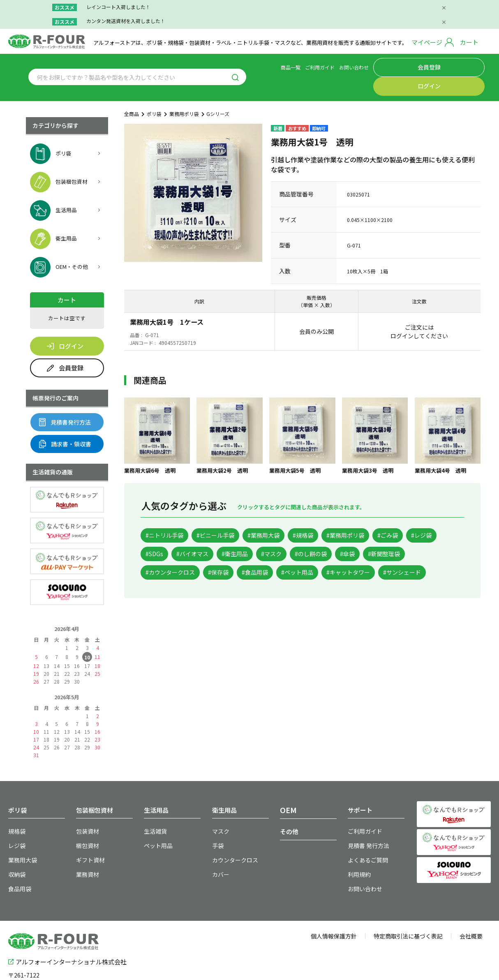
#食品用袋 (415, 554)
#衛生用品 (335, 534)
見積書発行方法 (65, 401)
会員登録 (428, 66)
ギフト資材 (88, 836)
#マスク (378, 534)
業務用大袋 (21, 836)
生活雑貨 (154, 810)
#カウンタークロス (315, 554)
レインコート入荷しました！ (118, 7)
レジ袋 (16, 823)
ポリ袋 (154, 92)
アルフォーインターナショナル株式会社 (67, 933)
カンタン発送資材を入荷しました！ (126, 21)
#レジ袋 (200, 534)
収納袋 (16, 849)
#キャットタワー (225, 574)
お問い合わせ (390, 66)
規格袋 (16, 810)
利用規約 (358, 849)
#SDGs (239, 534)
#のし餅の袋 (165, 554)
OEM (287, 789)
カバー (219, 849)
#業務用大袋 (284, 514)
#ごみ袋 (159, 534)
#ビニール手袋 (228, 514)
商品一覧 (327, 66)
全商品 (132, 92)
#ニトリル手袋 (169, 514)
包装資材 (86, 810)
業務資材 (86, 849)
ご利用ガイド (356, 66)
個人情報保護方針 (334, 909)
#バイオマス (285, 534)
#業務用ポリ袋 (381, 514)
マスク (219, 810)
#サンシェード (287, 574)
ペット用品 (156, 823)
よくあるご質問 (365, 836)
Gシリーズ (218, 92)
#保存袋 (371, 554)
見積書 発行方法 (366, 823)
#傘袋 (209, 554)
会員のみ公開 (316, 310)
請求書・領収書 (65, 423)
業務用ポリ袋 (184, 92)
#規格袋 (331, 514)
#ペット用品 (165, 574)
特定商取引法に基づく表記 (408, 909)
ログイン (466, 66)
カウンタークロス (232, 836)
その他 (289, 810)
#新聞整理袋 (253, 554)
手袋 (217, 823)
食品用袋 (18, 862)
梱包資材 (86, 823)
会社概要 (471, 909)
